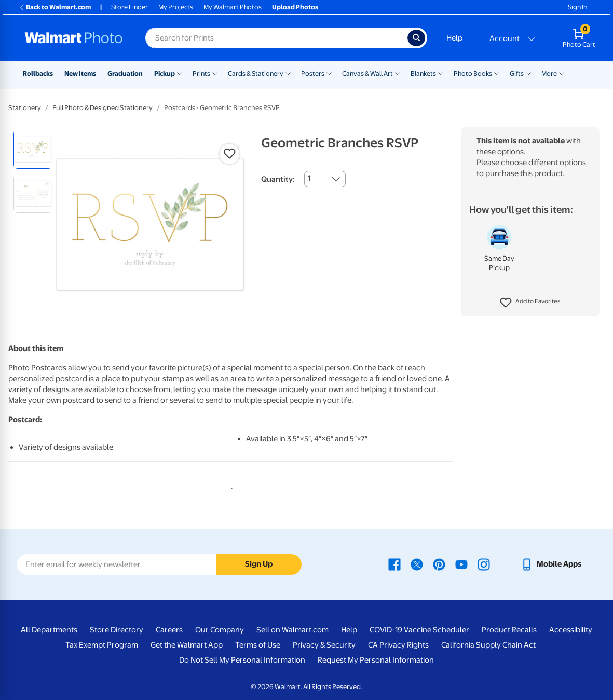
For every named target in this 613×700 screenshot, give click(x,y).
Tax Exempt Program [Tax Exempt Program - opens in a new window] (102, 645)
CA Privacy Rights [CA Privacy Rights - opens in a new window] (398, 645)
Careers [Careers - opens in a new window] (169, 630)
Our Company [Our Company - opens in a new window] (220, 630)
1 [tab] (230, 487)
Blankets (423, 73)
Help (454, 38)
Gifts (517, 73)
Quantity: (278, 179)
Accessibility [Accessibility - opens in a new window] (571, 630)
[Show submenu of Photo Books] (497, 73)
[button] (530, 303)
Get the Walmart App (187, 645)
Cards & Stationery (256, 73)
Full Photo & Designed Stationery (103, 108)
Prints (201, 73)
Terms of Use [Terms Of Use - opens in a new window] (258, 645)
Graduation (125, 73)
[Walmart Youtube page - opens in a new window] (461, 564)
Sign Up (259, 564)
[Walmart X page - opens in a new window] (417, 564)
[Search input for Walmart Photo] (276, 38)
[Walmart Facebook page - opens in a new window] (394, 564)
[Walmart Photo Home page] (74, 38)
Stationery (25, 108)
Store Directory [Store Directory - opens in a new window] (117, 630)
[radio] (33, 149)
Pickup (165, 73)
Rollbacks (38, 73)
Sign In (577, 7)
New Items (80, 73)
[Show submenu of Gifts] (528, 73)
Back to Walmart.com (55, 7)
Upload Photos (295, 7)
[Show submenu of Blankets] (441, 73)
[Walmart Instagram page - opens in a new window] (484, 564)
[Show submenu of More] (562, 73)
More (549, 73)
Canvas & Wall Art (367, 73)
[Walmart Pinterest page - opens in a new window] (439, 564)
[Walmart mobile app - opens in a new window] (551, 564)
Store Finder (130, 7)
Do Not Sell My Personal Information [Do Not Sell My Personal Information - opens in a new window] (242, 660)
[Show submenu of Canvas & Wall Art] (398, 73)
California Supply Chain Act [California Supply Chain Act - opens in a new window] (488, 645)
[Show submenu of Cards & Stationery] (288, 73)
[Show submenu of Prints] (215, 73)
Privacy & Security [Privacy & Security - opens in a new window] (324, 645)
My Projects (176, 7)
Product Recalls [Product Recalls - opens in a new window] (509, 630)
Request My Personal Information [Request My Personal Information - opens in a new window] (376, 660)
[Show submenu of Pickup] (180, 73)
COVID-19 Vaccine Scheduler (419, 630)
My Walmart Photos (233, 7)
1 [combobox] (309, 178)
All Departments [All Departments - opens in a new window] (49, 630)
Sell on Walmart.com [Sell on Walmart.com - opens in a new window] (292, 630)
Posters (313, 73)
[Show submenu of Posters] (329, 73)
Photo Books (473, 73)
